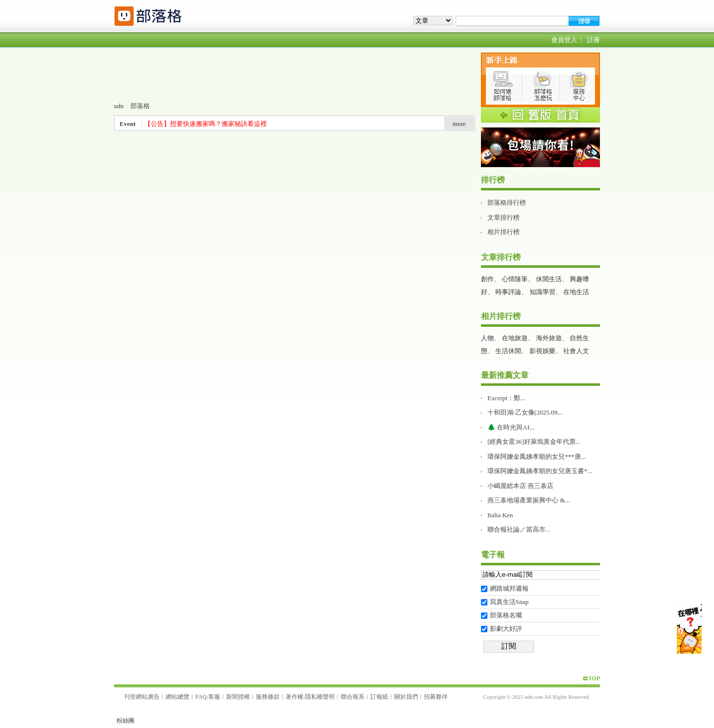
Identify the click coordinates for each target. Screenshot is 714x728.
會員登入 (564, 40)
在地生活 (576, 292)
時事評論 (508, 292)
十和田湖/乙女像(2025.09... (525, 412)
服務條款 (268, 697)
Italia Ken (500, 515)
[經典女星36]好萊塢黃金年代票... (534, 442)
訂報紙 (379, 697)
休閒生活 (549, 279)
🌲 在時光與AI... (511, 427)
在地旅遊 (515, 338)
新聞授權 (238, 697)
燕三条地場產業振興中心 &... (529, 500)
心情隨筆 (515, 279)
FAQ (201, 697)
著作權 (295, 697)
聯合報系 (353, 697)
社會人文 (576, 351)
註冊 (594, 40)
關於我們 (406, 697)
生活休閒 (508, 351)
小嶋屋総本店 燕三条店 (520, 486)
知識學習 (542, 292)
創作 (487, 279)
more (459, 124)
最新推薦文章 (505, 375)
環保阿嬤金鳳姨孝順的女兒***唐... (536, 456)
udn (119, 106)
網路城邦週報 (509, 588)
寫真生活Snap (509, 602)
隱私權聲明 (320, 697)
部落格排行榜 (507, 203)
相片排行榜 (504, 232)
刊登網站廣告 (142, 697)
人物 (487, 338)
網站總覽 (178, 697)
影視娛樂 (542, 351)
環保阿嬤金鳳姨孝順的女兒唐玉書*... (540, 471)
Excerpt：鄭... (506, 398)
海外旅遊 (549, 338)
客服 (214, 697)
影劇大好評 (506, 629)
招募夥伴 (436, 697)
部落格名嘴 (506, 615)
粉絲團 (125, 721)
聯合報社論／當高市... (519, 529)
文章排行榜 (504, 217)
